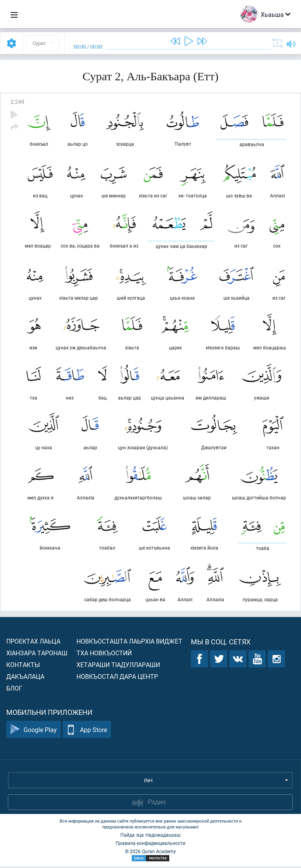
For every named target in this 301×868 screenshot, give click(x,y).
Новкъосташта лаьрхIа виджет (129, 643)
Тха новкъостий (104, 654)
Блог (14, 690)
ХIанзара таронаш (37, 654)
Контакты (23, 666)
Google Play (34, 731)
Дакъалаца (25, 678)
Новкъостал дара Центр (117, 678)
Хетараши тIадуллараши (118, 666)
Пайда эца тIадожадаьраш (150, 836)
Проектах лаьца (33, 643)
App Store (87, 731)
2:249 (17, 102)
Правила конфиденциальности (150, 844)
